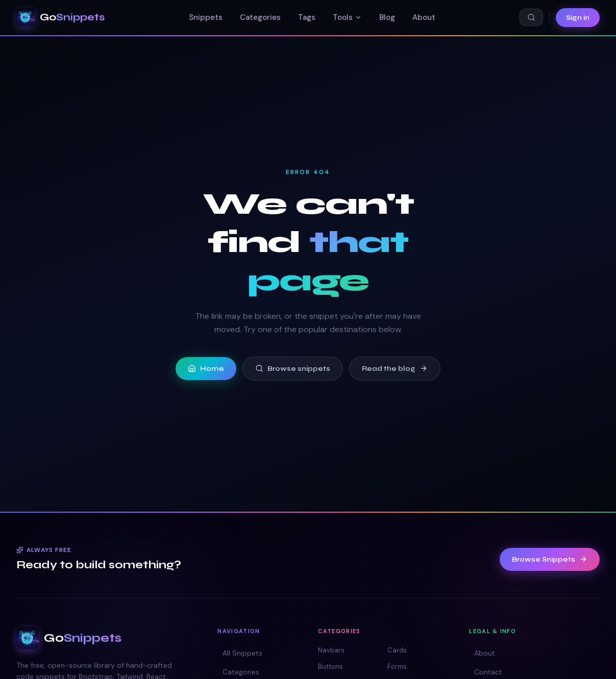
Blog (387, 17)
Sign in (578, 18)
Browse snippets (293, 369)
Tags (307, 17)
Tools (347, 17)
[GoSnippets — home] (60, 17)
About (424, 17)
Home (206, 369)
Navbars (331, 650)
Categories (260, 17)
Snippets (206, 17)
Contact (486, 672)
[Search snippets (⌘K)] (531, 17)
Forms (397, 667)
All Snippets (240, 653)
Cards (397, 650)
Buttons (330, 667)
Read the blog (395, 369)
